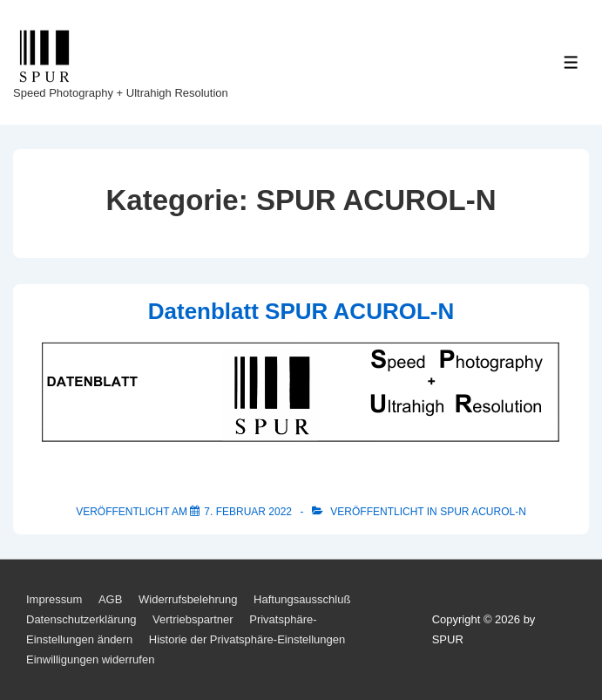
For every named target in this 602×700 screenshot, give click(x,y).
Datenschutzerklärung (81, 619)
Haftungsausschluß (302, 599)
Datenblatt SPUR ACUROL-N (301, 311)
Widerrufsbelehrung (188, 599)
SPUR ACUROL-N (483, 512)
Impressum (54, 599)
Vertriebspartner (193, 619)
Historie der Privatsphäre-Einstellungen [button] (247, 639)
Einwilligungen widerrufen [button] (90, 659)
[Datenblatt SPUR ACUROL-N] (248, 512)
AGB (110, 599)
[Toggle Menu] (571, 62)
